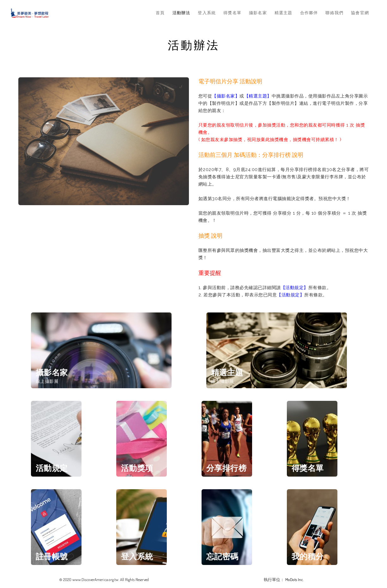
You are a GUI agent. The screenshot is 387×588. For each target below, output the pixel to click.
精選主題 (284, 13)
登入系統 (207, 13)
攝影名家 (258, 13)
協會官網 (360, 13)
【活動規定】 (295, 288)
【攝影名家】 (226, 96)
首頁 (160, 13)
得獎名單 (232, 13)
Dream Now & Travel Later (30, 13)
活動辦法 (181, 13)
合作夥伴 (309, 13)
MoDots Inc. (294, 579)
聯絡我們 (334, 13)
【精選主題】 (258, 96)
